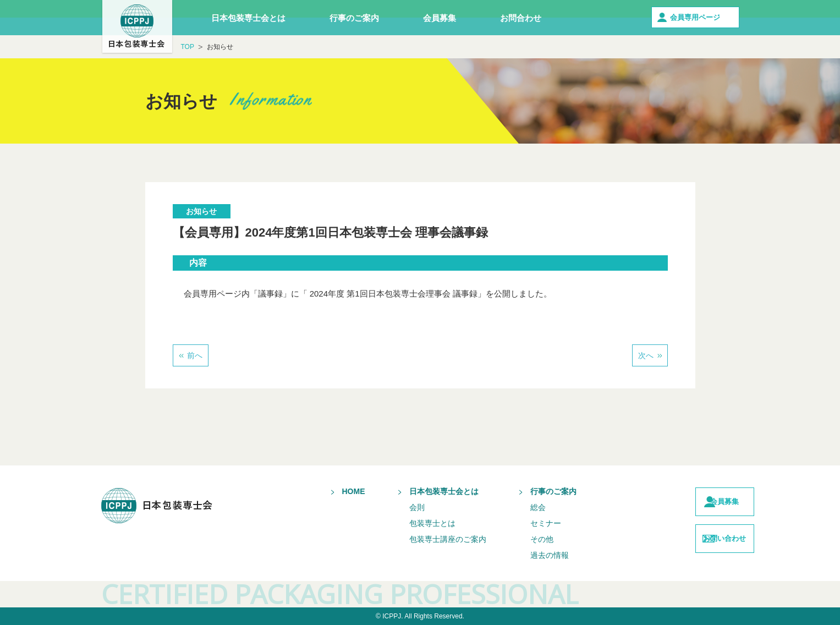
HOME (332, 491)
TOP (188, 47)
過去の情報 (528, 555)
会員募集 (440, 18)
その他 (520, 539)
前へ (195, 355)
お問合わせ (521, 18)
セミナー (524, 523)
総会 (516, 507)
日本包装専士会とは (248, 18)
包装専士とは (410, 523)
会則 (395, 507)
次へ (646, 355)
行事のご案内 (354, 18)
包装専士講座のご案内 (426, 539)
